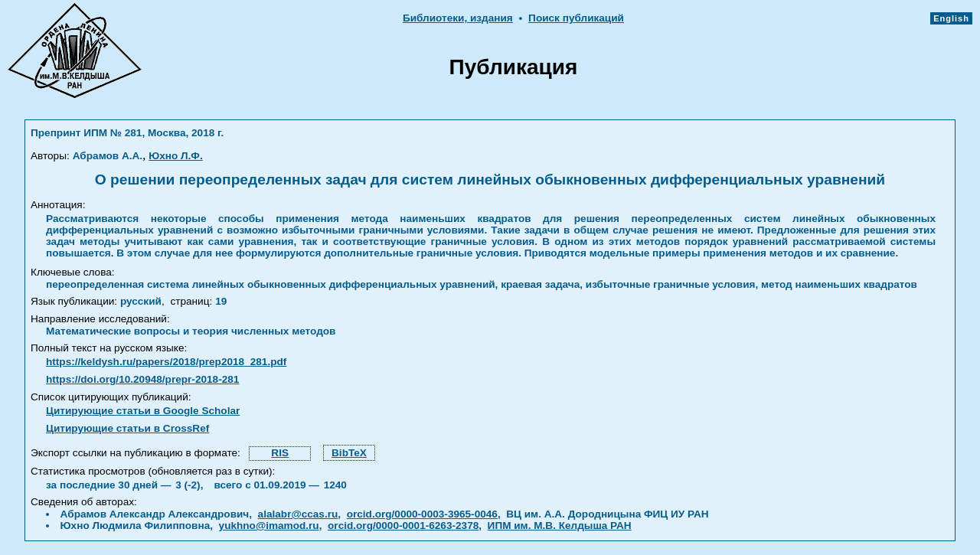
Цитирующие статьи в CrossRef (127, 428)
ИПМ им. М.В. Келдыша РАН (560, 526)
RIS (280, 453)
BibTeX (349, 453)
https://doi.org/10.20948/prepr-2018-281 (142, 379)
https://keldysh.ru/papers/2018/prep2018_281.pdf (166, 362)
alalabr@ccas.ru (298, 514)
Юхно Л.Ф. (176, 156)
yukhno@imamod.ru (269, 526)
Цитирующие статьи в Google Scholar (143, 411)
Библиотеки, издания (458, 18)
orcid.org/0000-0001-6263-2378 (403, 526)
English (951, 18)
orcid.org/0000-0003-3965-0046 (422, 514)
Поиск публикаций (576, 18)
